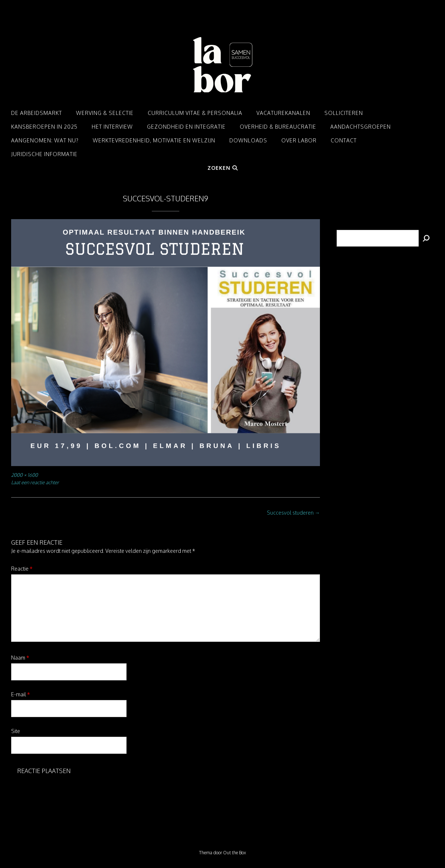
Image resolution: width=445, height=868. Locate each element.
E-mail (21, 694)
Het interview (112, 127)
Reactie (22, 569)
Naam (20, 658)
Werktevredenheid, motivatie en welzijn (154, 140)
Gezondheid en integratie (186, 127)
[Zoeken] (426, 238)
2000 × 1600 (24, 475)
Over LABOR (299, 140)
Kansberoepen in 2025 (44, 127)
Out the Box (235, 853)
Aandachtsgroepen (361, 127)
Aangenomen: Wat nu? (45, 140)
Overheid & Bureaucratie (278, 127)
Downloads (248, 140)
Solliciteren (344, 113)
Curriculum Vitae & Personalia (195, 113)
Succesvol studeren (293, 513)
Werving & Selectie (105, 113)
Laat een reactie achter (35, 482)
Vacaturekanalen (283, 113)
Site (16, 731)
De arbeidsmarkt (37, 113)
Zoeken (223, 168)
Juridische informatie (44, 154)
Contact (344, 140)
